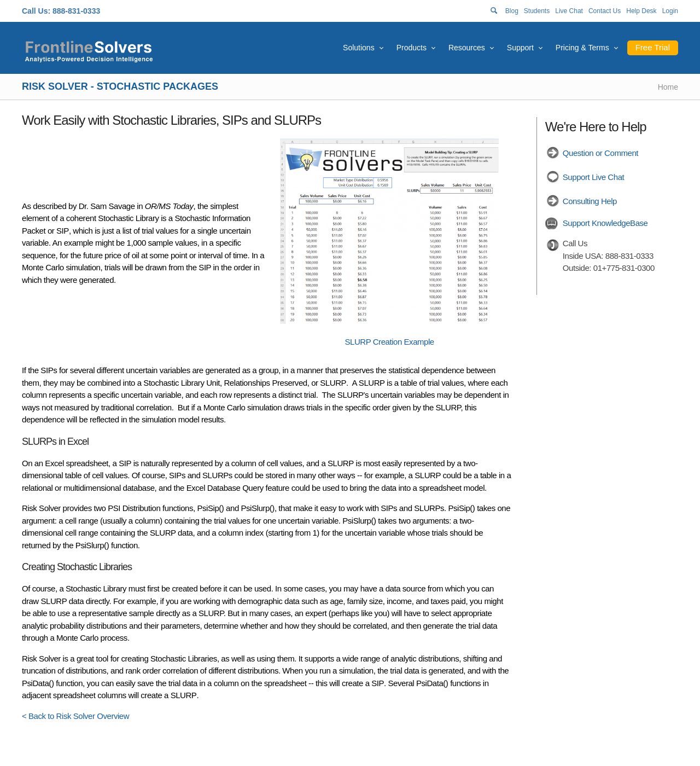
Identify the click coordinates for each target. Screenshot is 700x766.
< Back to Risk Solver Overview (75, 716)
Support (520, 48)
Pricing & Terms (582, 48)
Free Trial (653, 47)
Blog (512, 11)
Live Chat (569, 11)
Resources (467, 48)
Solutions (359, 48)
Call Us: (36, 11)
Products (412, 48)
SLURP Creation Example (390, 342)
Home (668, 87)
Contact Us (605, 11)
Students (537, 11)
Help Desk (641, 11)
